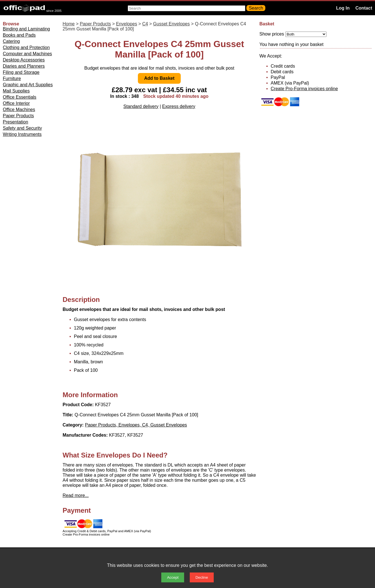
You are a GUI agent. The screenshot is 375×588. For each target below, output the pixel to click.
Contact (364, 8)
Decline (202, 577)
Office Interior (16, 103)
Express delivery (179, 106)
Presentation (16, 122)
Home (69, 24)
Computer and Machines (27, 54)
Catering (11, 41)
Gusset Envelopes (171, 24)
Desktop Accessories (24, 60)
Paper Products (18, 116)
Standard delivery (141, 106)
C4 (145, 24)
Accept (173, 577)
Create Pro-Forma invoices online (304, 89)
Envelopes (126, 24)
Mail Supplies (16, 91)
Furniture (12, 79)
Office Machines (19, 110)
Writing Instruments (22, 134)
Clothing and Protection (26, 47)
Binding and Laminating (26, 29)
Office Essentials (20, 97)
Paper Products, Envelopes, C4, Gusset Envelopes (136, 425)
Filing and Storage (21, 72)
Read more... (76, 495)
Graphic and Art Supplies (28, 85)
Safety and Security (22, 128)
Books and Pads (19, 35)
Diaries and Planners (24, 66)
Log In (343, 8)
